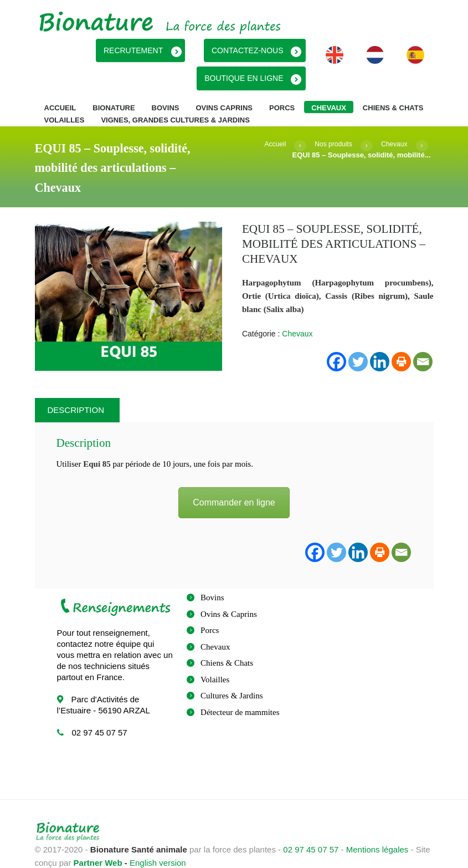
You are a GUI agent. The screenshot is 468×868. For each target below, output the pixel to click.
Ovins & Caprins (229, 592)
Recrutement (197, 49)
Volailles (215, 657)
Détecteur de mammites (240, 690)
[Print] (380, 530)
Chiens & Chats (227, 641)
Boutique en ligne (90, 49)
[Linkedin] (358, 530)
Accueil (269, 122)
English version (158, 841)
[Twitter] (336, 530)
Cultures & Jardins (232, 673)
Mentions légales (377, 827)
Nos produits (330, 122)
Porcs (210, 608)
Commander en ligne (234, 480)
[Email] (401, 530)
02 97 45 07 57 (311, 827)
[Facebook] (315, 530)
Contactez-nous (301, 49)
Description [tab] (76, 388)
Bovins (212, 575)
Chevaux (393, 122)
